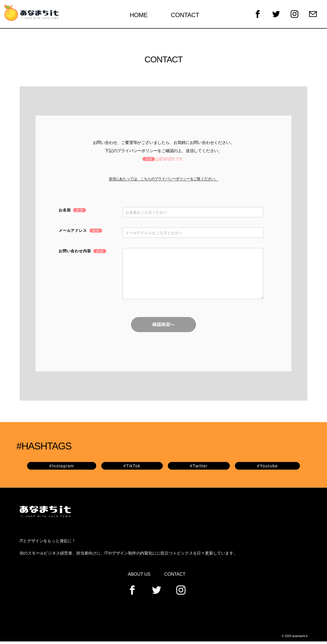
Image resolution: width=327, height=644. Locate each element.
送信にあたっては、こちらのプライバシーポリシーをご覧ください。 (164, 181)
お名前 (72, 212)
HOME (142, 16)
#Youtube (267, 468)
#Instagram (62, 468)
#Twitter (199, 468)
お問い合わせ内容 (82, 253)
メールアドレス (80, 233)
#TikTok (132, 468)
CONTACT (188, 16)
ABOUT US (139, 577)
